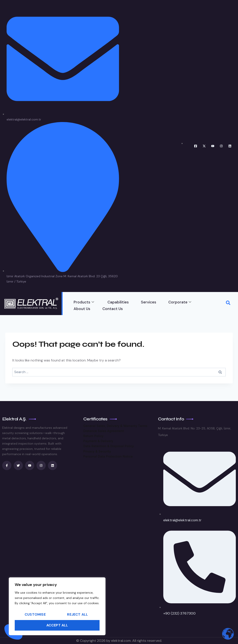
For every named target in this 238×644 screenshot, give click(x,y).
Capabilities (118, 302)
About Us (82, 309)
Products (84, 302)
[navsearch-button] (228, 304)
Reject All (77, 614)
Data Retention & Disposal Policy (109, 446)
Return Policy (93, 436)
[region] (57, 606)
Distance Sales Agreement (104, 431)
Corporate (180, 302)
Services (149, 302)
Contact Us (113, 309)
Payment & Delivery (98, 441)
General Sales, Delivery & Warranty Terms (115, 426)
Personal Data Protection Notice (108, 456)
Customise (35, 614)
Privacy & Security (97, 451)
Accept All (57, 625)
